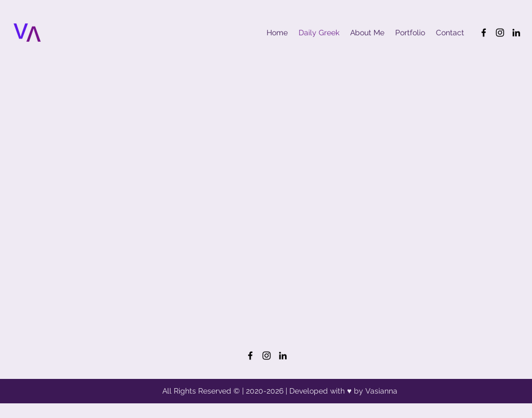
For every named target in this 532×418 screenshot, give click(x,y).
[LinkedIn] (516, 33)
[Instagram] (500, 33)
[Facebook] (484, 33)
